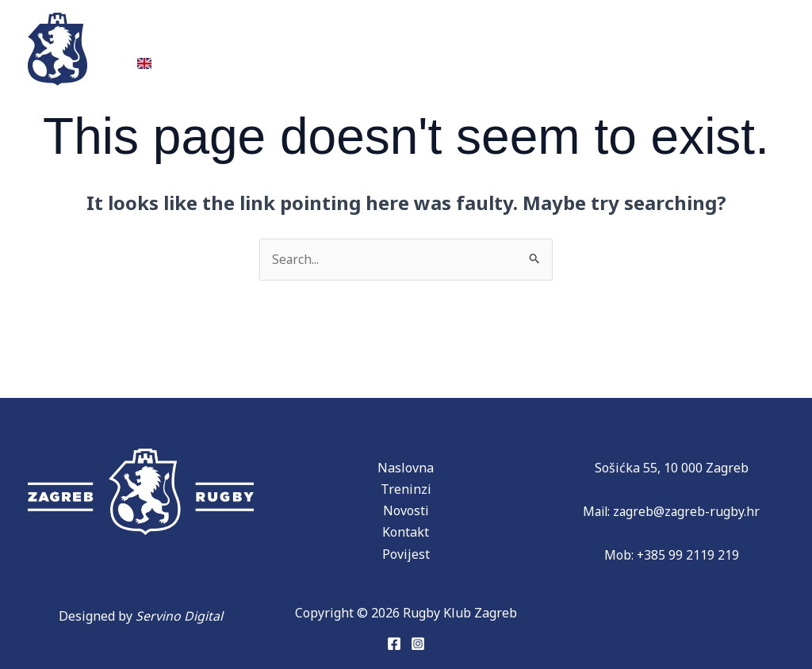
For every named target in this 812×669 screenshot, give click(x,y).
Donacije (628, 37)
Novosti (536, 37)
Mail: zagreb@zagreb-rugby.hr (672, 511)
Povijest (340, 37)
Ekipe (248, 37)
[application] (371, 37)
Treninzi (165, 37)
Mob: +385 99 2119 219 (671, 556)
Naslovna (406, 468)
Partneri (444, 37)
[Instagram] (418, 644)
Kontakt (722, 37)
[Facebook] (394, 644)
